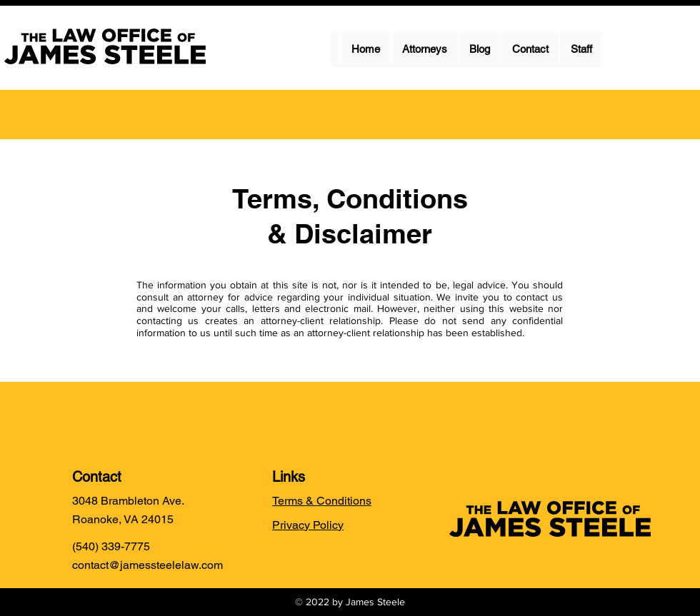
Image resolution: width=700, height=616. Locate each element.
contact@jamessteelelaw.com (147, 565)
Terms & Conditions (322, 501)
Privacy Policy (308, 525)
